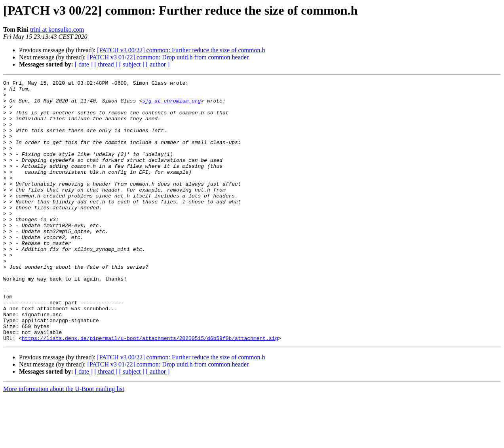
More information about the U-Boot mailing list (64, 441)
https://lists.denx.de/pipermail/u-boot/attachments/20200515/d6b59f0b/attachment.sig (150, 390)
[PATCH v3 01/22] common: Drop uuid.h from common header (168, 57)
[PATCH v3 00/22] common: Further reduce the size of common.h (181, 50)
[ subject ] (132, 64)
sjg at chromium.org (171, 105)
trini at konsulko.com (57, 29)
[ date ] (84, 64)
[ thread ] (106, 64)
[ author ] (158, 64)
